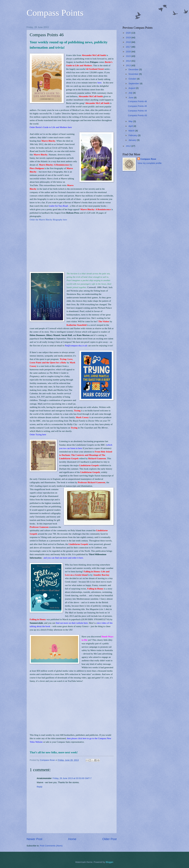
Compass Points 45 (137, 106)
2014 (129, 61)
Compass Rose (148, 159)
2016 (129, 52)
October (133, 79)
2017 (129, 47)
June (131, 98)
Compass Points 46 (137, 101)
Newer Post (34, 839)
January (133, 140)
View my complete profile (150, 163)
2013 (129, 65)
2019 (129, 38)
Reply (40, 787)
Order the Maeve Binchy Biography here (48, 220)
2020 (129, 33)
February (133, 135)
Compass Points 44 (137, 111)
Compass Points (55, 13)
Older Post (109, 839)
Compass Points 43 (137, 115)
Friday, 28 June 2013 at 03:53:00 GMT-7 (72, 778)
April (131, 126)
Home (72, 839)
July (131, 93)
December (134, 69)
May (131, 121)
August (132, 88)
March (132, 131)
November (134, 74)
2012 (129, 146)
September (134, 84)
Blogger (109, 862)
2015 (129, 56)
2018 (129, 42)
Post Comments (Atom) (51, 846)
